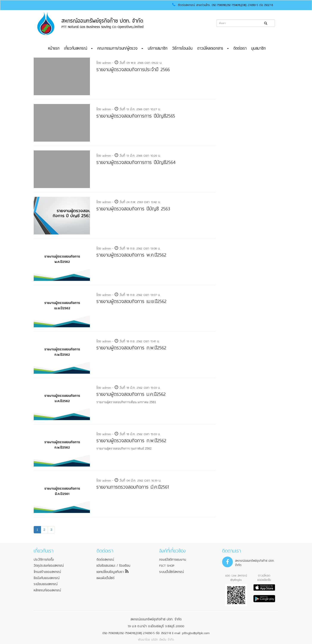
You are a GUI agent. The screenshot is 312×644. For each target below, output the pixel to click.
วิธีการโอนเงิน (182, 48)
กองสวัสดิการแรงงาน (173, 560)
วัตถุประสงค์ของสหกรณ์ (49, 566)
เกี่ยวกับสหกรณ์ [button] (78, 48)
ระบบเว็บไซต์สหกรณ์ (172, 572)
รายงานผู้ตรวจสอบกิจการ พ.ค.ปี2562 (131, 255)
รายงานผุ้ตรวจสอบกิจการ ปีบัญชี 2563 (133, 209)
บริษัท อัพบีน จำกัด (163, 640)
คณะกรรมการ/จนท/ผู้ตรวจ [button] (120, 48)
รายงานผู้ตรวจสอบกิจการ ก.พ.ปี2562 (131, 348)
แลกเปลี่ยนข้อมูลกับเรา (113, 572)
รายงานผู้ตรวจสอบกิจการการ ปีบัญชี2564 (136, 162)
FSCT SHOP (167, 566)
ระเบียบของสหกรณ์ (46, 584)
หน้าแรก (54, 48)
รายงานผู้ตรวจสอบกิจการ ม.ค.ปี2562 (131, 394)
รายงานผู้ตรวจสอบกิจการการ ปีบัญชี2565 (136, 116)
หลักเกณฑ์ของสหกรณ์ (47, 590)
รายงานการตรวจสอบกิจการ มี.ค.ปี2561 (133, 487)
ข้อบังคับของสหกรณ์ (47, 578)
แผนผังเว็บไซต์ (105, 578)
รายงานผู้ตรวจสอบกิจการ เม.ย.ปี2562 (131, 301)
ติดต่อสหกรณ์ (105, 560)
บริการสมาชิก (158, 48)
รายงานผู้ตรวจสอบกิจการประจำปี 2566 (133, 70)
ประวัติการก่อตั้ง (44, 560)
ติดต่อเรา (240, 48)
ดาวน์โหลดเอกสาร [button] (213, 48)
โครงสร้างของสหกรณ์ (47, 572)
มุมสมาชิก (258, 48)
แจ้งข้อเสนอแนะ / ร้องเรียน (113, 566)
